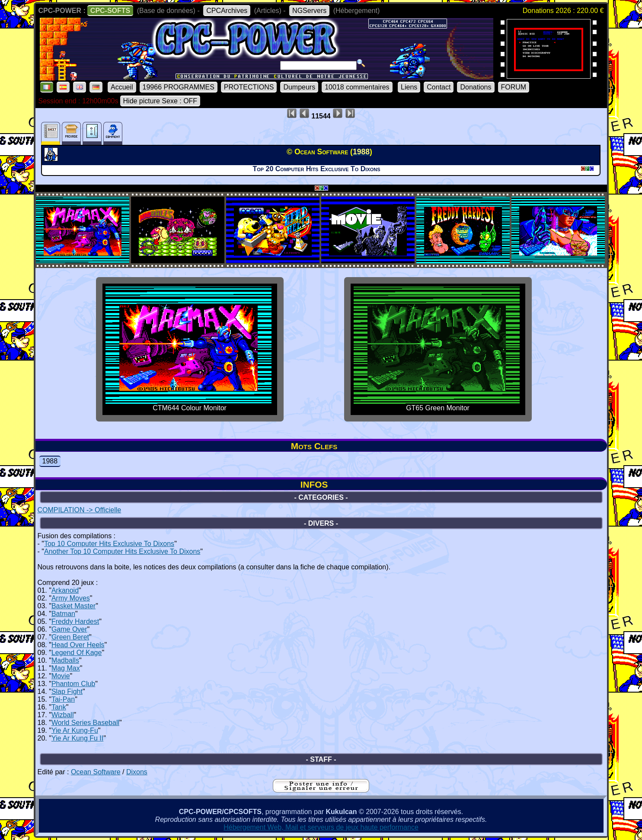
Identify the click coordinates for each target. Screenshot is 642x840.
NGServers (309, 11)
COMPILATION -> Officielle (80, 510)
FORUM (514, 87)
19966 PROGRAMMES (179, 87)
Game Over (69, 629)
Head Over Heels (78, 645)
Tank (59, 707)
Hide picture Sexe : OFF (160, 101)
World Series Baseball (85, 723)
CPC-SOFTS (110, 11)
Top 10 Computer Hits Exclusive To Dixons (109, 544)
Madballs (65, 660)
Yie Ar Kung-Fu (75, 730)
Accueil (122, 87)
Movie (61, 676)
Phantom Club (73, 684)
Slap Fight (67, 691)
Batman (63, 614)
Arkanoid (65, 590)
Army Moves (71, 598)
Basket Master (73, 606)
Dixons (137, 772)
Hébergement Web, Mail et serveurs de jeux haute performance (321, 827)
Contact (439, 87)
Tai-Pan (63, 699)
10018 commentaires (357, 87)
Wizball (63, 715)
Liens (409, 87)
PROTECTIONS (249, 87)
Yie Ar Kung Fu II (77, 738)
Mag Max (66, 668)
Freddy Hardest (75, 621)
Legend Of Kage (77, 653)
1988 (50, 461)
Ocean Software (96, 772)
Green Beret (70, 637)
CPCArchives (227, 11)
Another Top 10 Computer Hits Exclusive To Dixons (122, 551)
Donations (476, 87)
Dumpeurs (299, 87)
